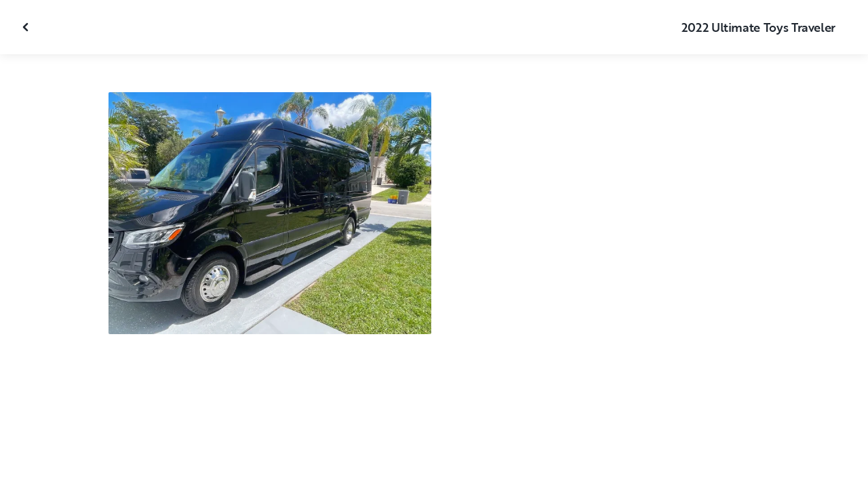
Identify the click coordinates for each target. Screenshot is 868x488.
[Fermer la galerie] (27, 27)
